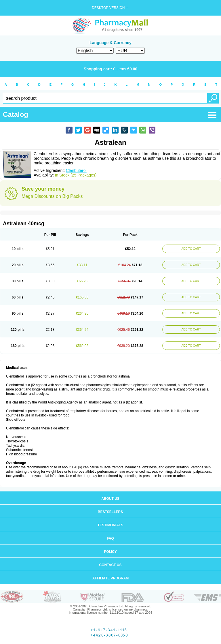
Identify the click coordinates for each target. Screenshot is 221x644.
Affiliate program (110, 578)
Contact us (110, 565)
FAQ (110, 538)
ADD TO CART (191, 249)
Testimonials (110, 525)
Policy (110, 552)
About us (110, 499)
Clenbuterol (76, 170)
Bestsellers (110, 512)
